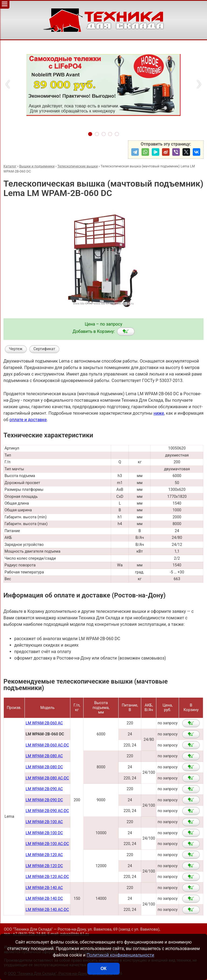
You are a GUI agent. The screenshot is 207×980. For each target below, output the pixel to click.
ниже (159, 413)
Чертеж (16, 349)
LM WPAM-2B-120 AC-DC (47, 877)
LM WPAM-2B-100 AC (44, 822)
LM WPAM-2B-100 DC (44, 833)
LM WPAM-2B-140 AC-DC (47, 910)
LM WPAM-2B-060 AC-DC (47, 745)
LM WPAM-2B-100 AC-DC (47, 844)
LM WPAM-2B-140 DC (44, 899)
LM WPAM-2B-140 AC (44, 888)
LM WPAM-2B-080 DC (44, 767)
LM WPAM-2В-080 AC (44, 756)
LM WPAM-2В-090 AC (44, 789)
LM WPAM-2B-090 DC (44, 800)
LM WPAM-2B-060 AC (44, 723)
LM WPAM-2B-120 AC (44, 855)
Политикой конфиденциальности (120, 955)
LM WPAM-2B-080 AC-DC (47, 778)
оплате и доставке (28, 420)
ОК (103, 969)
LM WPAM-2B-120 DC (44, 866)
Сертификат (44, 349)
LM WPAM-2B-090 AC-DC (47, 811)
